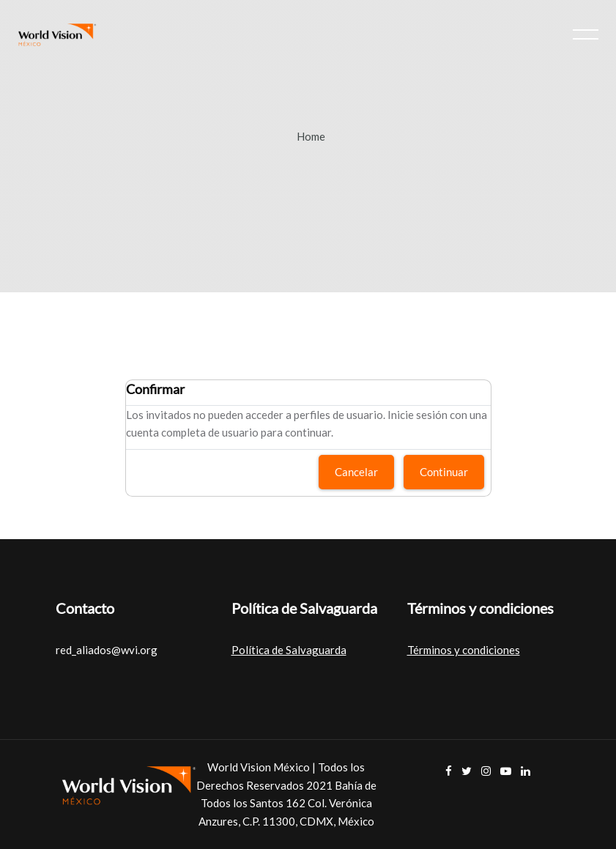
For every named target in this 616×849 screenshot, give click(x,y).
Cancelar (356, 472)
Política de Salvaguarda (289, 650)
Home (311, 136)
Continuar (444, 472)
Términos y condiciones (464, 650)
